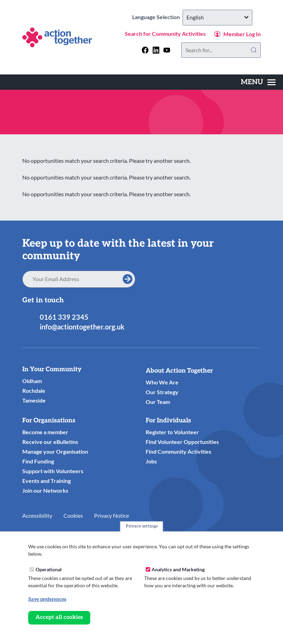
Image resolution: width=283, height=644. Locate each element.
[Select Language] (217, 18)
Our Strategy (162, 392)
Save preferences (47, 599)
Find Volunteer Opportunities (182, 442)
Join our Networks (45, 490)
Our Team (158, 402)
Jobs (151, 461)
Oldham (32, 381)
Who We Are (162, 382)
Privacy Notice (112, 515)
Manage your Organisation (55, 451)
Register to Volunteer (172, 432)
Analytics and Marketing (178, 569)
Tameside (34, 400)
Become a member (45, 432)
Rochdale (34, 391)
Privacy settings (142, 526)
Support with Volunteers (53, 471)
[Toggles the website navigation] (258, 82)
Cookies (73, 515)
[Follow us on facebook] (145, 50)
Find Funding (38, 461)
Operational (49, 569)
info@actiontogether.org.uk (82, 327)
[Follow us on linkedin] (156, 50)
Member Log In (242, 34)
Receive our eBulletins (50, 442)
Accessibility (37, 515)
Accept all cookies (59, 617)
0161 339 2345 (64, 317)
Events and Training (47, 481)
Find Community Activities (178, 451)
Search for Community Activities (165, 34)
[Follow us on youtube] (167, 50)
